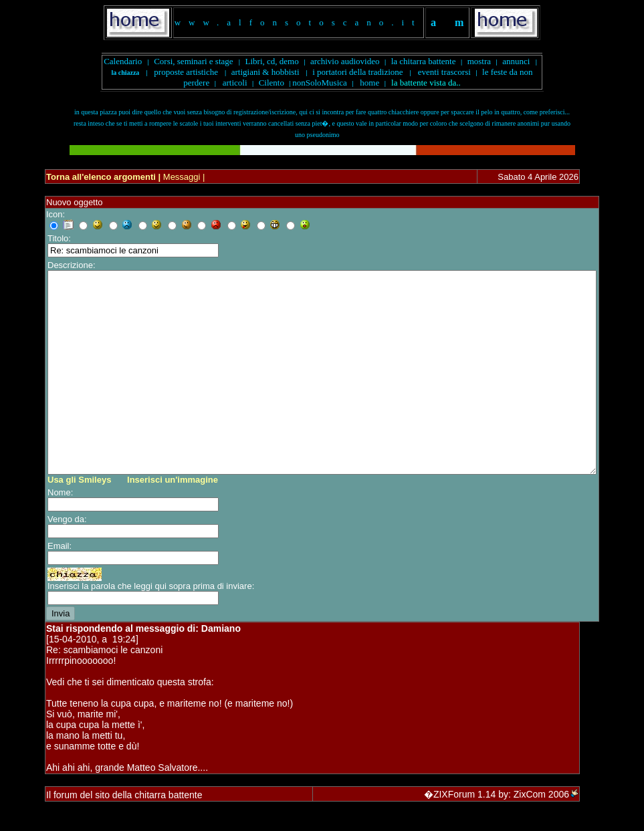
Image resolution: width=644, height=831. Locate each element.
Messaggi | (183, 177)
